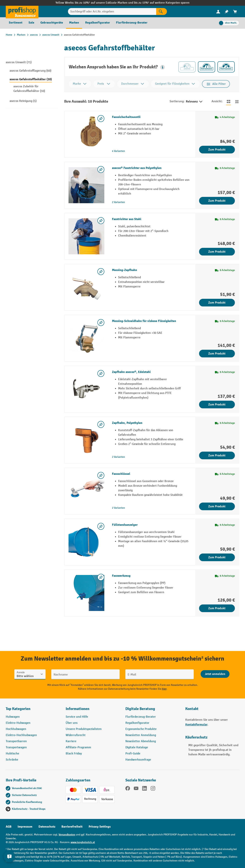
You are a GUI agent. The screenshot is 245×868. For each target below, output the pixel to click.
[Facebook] (128, 789)
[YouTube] (136, 789)
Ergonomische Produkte (141, 729)
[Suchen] (162, 11)
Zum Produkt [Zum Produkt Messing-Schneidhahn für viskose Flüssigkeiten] (217, 354)
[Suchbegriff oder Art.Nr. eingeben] (112, 11)
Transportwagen (16, 747)
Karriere (71, 741)
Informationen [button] (78, 709)
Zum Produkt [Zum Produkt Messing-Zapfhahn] (217, 303)
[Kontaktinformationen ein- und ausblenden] (10, 858)
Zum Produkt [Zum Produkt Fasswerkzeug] (217, 608)
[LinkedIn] (145, 789)
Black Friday (74, 754)
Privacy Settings (100, 827)
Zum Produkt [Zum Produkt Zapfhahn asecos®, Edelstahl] (217, 405)
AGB (9, 827)
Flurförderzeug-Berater (141, 717)
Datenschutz (47, 827)
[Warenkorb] (235, 12)
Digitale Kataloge (137, 747)
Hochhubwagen (16, 729)
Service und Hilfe (77, 717)
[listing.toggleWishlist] (101, 119)
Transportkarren (16, 741)
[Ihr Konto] (218, 11)
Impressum (25, 827)
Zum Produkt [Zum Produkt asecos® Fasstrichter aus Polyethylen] (217, 201)
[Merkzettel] (227, 12)
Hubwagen (13, 717)
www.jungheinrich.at (83, 842)
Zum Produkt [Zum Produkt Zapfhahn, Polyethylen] (217, 455)
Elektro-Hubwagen (18, 723)
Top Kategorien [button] (18, 709)
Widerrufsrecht (76, 735)
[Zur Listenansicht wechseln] (229, 102)
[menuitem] (218, 12)
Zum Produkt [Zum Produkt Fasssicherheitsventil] (217, 150)
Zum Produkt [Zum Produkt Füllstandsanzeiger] (217, 557)
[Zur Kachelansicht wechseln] (237, 102)
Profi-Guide (133, 754)
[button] (163, 67)
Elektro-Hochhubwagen (21, 735)
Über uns (72, 723)
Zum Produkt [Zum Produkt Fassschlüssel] (217, 506)
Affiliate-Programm (78, 747)
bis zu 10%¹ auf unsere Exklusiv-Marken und (104, 3)
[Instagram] (153, 789)
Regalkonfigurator (137, 723)
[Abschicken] (215, 674)
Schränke (12, 760)
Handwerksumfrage (138, 760)
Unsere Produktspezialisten (84, 729)
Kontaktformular (196, 725)
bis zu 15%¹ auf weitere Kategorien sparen (162, 3)
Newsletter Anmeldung (141, 735)
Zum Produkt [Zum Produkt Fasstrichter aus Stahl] (217, 252)
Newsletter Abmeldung (141, 741)
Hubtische (12, 754)
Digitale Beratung (140, 709)
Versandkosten (67, 835)
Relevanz (194, 102)
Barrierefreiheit (72, 827)
